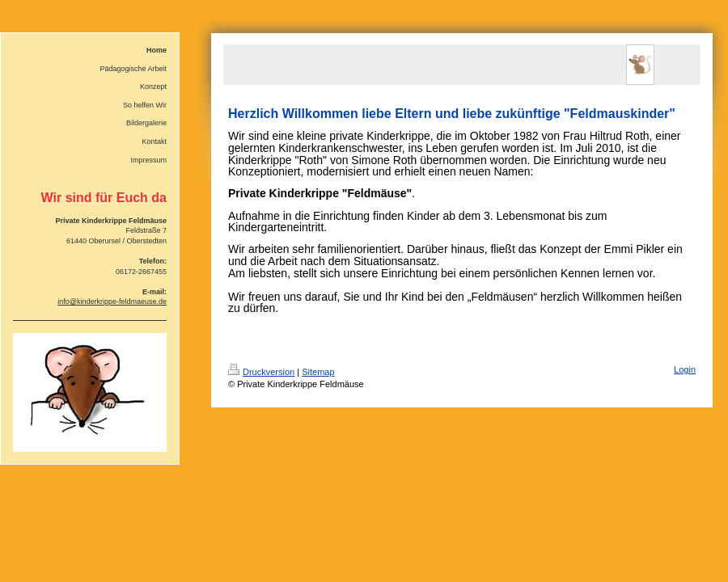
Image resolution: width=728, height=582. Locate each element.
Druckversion (261, 372)
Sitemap (318, 372)
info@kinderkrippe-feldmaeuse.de (112, 302)
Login (685, 369)
